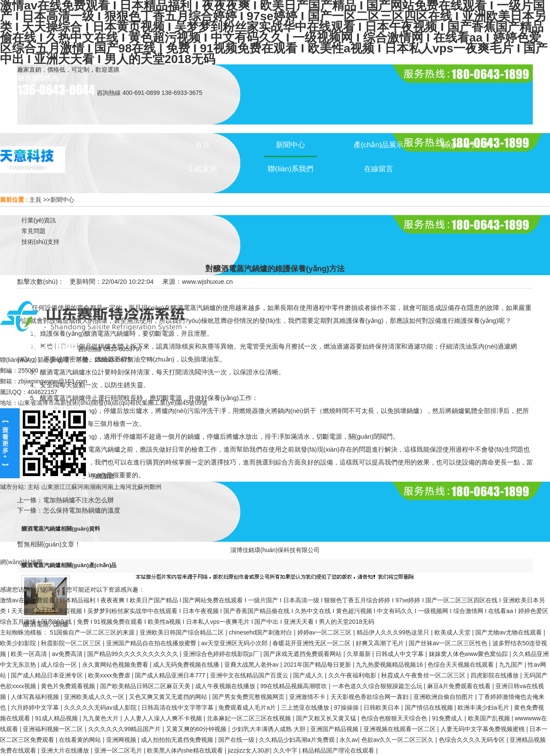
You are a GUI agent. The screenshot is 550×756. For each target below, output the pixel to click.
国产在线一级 (237, 740)
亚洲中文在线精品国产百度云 (250, 675)
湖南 (95, 487)
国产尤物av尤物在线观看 (509, 632)
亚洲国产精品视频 (335, 729)
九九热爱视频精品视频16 (390, 665)
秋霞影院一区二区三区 (72, 643)
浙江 (59, 487)
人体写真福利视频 (36, 697)
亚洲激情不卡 (308, 697)
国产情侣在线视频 (430, 707)
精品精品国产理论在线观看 (339, 750)
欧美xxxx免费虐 (110, 675)
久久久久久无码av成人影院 (101, 707)
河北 (131, 487)
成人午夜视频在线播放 (226, 686)
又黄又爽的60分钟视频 (197, 729)
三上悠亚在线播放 (306, 707)
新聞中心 (62, 200)
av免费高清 (68, 654)
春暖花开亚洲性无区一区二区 (312, 643)
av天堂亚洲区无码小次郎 (235, 643)
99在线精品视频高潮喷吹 (295, 686)
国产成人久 (309, 675)
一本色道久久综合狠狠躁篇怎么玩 (378, 686)
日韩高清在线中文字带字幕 (178, 707)
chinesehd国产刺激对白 (261, 632)
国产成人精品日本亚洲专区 (48, 675)
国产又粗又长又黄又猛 (327, 718)
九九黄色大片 (101, 718)
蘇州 (144, 487)
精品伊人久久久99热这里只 (394, 632)
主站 (33, 487)
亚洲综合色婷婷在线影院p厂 (222, 654)
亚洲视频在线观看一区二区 (400, 729)
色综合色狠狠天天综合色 (395, 718)
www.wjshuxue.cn (207, 281)
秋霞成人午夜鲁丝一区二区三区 (424, 675)
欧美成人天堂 (453, 632)
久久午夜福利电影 (353, 675)
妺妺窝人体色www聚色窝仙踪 (469, 654)
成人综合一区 (60, 665)
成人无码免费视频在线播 (187, 665)
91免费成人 (448, 718)
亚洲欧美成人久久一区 (95, 697)
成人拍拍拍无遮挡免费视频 (178, 740)
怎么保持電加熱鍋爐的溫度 (82, 510)
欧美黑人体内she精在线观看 (186, 750)
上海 (119, 487)
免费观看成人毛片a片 (248, 707)
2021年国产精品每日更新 (318, 665)
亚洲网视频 (122, 740)
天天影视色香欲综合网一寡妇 (370, 697)
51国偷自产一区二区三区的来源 (93, 632)
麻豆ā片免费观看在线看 (460, 686)
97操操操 (347, 707)
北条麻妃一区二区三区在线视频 (250, 718)
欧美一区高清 (30, 654)
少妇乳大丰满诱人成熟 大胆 (269, 729)
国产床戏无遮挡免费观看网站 (303, 654)
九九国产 (512, 665)
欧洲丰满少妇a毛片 (484, 707)
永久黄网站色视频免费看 (116, 665)
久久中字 (286, 750)
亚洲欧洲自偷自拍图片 (444, 697)
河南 (83, 487)
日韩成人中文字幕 (400, 654)
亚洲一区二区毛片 (119, 750)
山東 (47, 487)
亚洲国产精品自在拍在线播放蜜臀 (152, 643)
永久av (349, 740)
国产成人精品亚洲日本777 (171, 675)
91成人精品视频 (57, 718)
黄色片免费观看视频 (69, 686)
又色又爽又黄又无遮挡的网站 (169, 697)
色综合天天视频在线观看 (461, 665)
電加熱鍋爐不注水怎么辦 (78, 500)
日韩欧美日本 (382, 707)
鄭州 (156, 487)
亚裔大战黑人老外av (252, 665)
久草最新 (360, 654)
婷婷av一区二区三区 (325, 632)
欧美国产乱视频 (490, 718)
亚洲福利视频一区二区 (54, 729)
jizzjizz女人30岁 (249, 750)
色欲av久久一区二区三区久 (399, 740)
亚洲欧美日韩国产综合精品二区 (183, 632)
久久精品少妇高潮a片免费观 (298, 740)
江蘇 (71, 487)
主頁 (35, 200)
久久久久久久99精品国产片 (125, 729)
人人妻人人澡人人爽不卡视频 (164, 718)
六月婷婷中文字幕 (36, 707)
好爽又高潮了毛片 (381, 643)
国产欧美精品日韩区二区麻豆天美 (146, 686)
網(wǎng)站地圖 (21, 562)
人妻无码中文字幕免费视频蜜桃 (483, 729)
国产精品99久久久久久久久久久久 (133, 654)
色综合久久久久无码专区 (473, 740)
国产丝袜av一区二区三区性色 (449, 643)
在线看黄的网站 (81, 740)
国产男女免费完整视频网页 (249, 697)
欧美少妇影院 (19, 643)
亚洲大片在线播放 (66, 750)
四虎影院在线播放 (495, 675)
